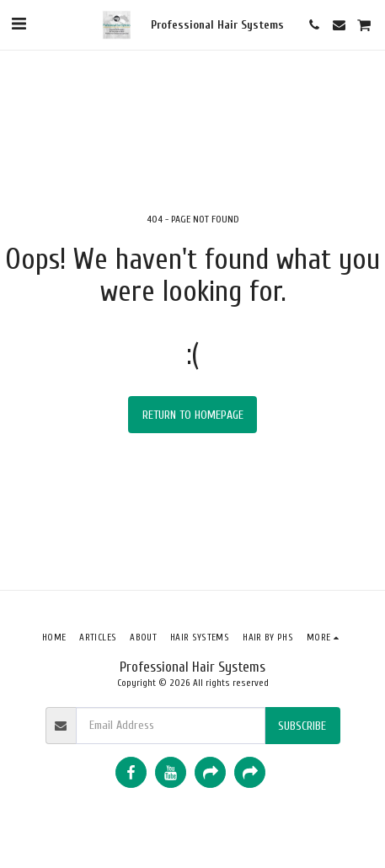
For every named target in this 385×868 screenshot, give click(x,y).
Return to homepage (193, 415)
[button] (19, 24)
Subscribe (302, 726)
